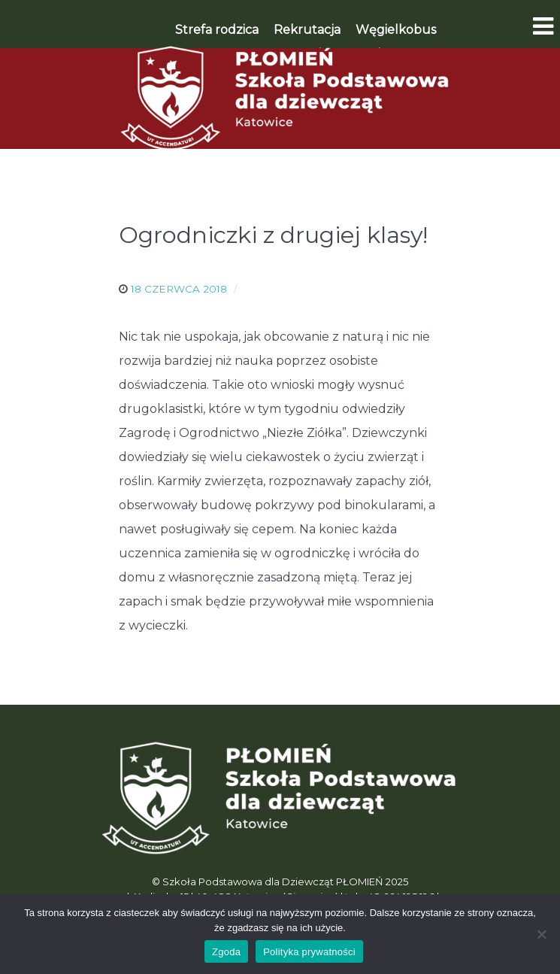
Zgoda (226, 952)
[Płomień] (280, 98)
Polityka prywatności (309, 952)
